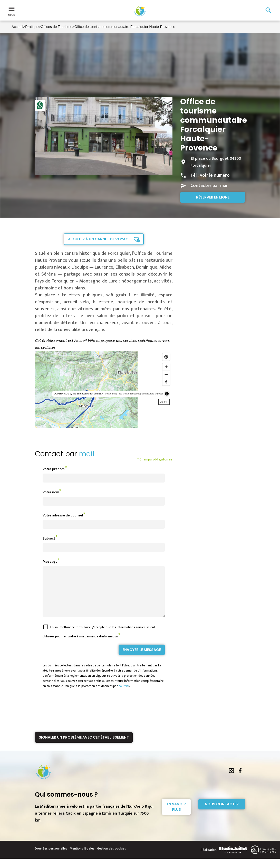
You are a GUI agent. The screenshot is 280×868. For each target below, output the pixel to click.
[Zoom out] (166, 374)
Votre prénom (54, 469)
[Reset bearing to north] (166, 382)
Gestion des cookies (112, 858)
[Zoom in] (166, 367)
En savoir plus (176, 816)
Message (50, 562)
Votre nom (51, 492)
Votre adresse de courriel (63, 515)
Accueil (17, 27)
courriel (124, 695)
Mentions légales (82, 858)
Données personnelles (51, 858)
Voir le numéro (215, 175)
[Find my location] (166, 357)
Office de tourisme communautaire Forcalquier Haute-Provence (125, 27)
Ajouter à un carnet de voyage (99, 239)
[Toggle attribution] (167, 394)
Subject (49, 538)
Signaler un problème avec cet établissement (84, 747)
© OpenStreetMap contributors (138, 394)
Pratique (32, 27)
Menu (12, 11)
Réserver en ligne (213, 197)
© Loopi (159, 394)
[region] (104, 390)
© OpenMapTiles (113, 394)
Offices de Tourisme (57, 27)
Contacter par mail (209, 186)
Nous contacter (222, 813)
